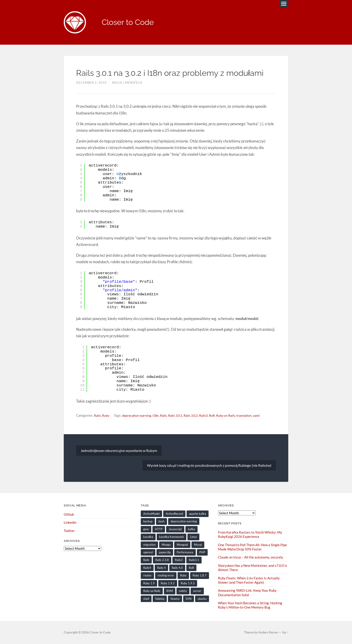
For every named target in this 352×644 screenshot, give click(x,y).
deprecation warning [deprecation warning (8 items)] (184, 522)
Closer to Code (129, 23)
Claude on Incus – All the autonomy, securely (251, 557)
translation (253, 416)
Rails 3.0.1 (179, 416)
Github (69, 515)
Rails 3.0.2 (196, 416)
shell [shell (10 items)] (146, 599)
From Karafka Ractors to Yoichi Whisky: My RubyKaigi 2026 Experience (250, 535)
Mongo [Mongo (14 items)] (166, 545)
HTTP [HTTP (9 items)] (159, 529)
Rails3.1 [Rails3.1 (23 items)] (194, 560)
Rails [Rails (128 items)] (146, 560)
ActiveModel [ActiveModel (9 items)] (151, 514)
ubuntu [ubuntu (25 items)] (202, 599)
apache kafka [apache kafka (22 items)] (198, 514)
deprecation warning (138, 416)
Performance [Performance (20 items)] (185, 552)
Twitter (69, 531)
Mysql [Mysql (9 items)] (198, 545)
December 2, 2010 (91, 83)
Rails (98, 416)
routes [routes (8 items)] (147, 576)
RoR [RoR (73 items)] (191, 568)
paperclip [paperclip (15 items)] (165, 552)
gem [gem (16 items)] (146, 529)
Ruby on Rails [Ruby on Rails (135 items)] (152, 591)
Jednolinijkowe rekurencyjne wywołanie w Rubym (119, 451)
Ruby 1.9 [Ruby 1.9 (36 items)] (149, 583)
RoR (219, 416)
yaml (266, 416)
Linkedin (70, 523)
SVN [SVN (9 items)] (189, 599)
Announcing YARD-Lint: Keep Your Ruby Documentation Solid (247, 593)
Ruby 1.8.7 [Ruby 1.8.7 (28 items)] (200, 576)
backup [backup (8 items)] (148, 522)
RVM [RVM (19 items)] (170, 591)
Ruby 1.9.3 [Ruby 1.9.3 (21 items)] (188, 583)
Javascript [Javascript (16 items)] (175, 529)
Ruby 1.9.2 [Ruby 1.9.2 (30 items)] (168, 583)
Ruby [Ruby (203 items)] (183, 576)
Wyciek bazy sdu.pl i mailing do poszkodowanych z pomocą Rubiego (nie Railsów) (209, 465)
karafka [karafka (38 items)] (148, 537)
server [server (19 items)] (197, 591)
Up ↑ (285, 632)
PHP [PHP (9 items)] (202, 552)
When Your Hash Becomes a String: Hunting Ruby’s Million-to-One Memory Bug (250, 605)
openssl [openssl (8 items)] (148, 552)
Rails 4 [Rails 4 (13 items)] (161, 568)
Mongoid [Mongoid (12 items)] (182, 545)
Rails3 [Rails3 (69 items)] (179, 560)
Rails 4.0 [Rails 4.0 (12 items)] (177, 568)
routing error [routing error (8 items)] (166, 576)
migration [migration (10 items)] (149, 545)
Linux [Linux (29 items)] (193, 537)
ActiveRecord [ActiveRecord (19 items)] (174, 514)
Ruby (107, 416)
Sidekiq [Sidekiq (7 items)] (160, 599)
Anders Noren (268, 632)
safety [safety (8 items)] (183, 591)
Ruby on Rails (234, 416)
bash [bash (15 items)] (162, 522)
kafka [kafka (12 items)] (191, 529)
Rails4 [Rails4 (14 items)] (147, 568)
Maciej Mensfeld (127, 83)
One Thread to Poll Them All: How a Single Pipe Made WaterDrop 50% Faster (252, 547)
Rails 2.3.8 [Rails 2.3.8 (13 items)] (162, 560)
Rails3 (210, 416)
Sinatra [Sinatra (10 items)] (175, 599)
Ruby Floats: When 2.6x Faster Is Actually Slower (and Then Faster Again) (249, 580)
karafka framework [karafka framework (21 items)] (172, 537)
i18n (158, 416)
